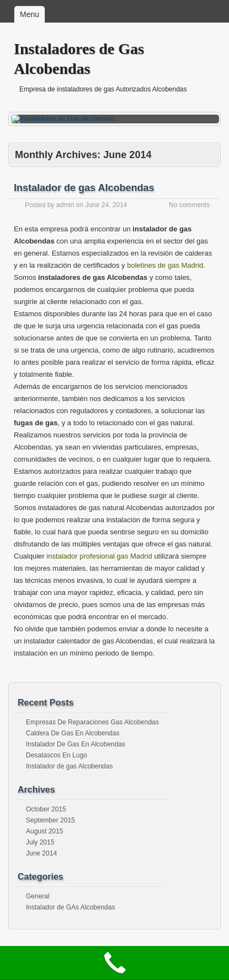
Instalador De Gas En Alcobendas (76, 744)
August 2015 (44, 831)
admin (65, 205)
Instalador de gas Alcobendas (84, 188)
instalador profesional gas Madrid (99, 556)
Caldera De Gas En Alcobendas (73, 733)
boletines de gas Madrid (165, 265)
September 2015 (50, 820)
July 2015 (40, 842)
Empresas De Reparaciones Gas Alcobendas (92, 722)
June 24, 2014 (106, 205)
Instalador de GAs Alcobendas (70, 907)
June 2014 (41, 853)
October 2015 (46, 809)
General (38, 896)
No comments (189, 205)
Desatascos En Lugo (57, 755)
